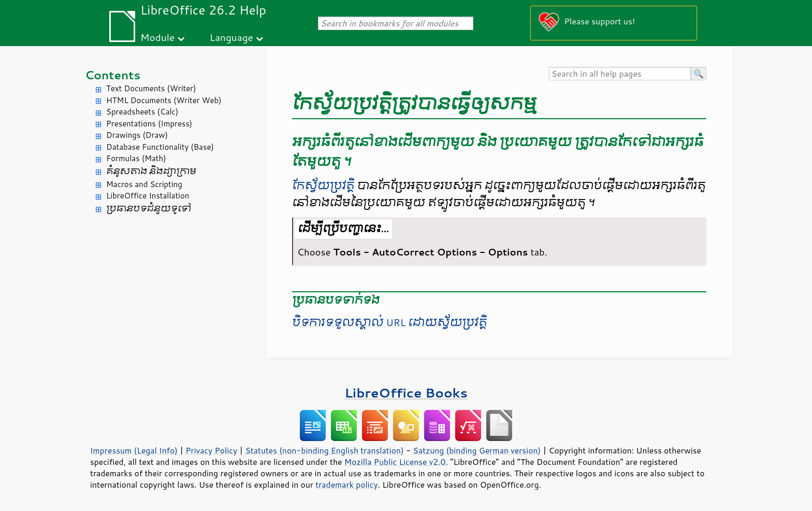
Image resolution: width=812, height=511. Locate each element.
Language (231, 37)
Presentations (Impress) (149, 124)
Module (157, 37)
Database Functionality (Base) (160, 147)
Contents (113, 75)
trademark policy (346, 485)
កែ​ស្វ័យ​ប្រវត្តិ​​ (323, 186)
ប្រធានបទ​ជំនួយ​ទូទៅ (149, 209)
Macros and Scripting (144, 184)
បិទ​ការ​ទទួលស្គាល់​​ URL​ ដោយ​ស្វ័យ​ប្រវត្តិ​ (389, 322)
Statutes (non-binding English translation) (324, 450)
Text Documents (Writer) (151, 88)
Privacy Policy (211, 450)
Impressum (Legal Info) (134, 450)
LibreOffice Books (406, 393)
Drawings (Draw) (137, 135)
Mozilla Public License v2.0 (395, 462)
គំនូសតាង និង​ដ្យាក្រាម (151, 171)
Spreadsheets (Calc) (142, 112)
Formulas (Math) (136, 158)
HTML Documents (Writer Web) (164, 100)
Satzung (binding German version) (477, 450)
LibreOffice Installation (148, 196)
